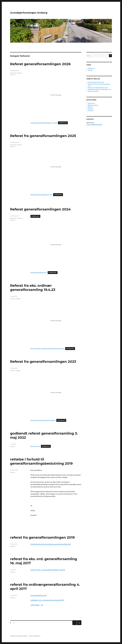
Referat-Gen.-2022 (35, 446)
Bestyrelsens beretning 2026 (96, 82)
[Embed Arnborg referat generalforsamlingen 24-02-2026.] (56, 95)
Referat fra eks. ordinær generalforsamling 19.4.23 (33, 288)
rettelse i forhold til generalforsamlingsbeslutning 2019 (41, 461)
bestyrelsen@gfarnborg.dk (94, 125)
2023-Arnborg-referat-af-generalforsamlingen (43, 420)
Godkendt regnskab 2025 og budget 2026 (99, 90)
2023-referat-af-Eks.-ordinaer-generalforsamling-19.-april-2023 (47, 348)
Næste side (79, 625)
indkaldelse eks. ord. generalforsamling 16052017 (47, 600)
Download (63, 123)
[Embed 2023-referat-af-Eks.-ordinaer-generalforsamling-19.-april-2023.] (56, 321)
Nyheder (20, 73)
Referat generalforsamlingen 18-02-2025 (41, 195)
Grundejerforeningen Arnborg (29, 13)
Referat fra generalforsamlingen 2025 (43, 136)
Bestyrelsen (13, 73)
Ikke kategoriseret (93, 105)
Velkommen (91, 68)
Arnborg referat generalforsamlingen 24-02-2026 (44, 123)
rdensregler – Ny (37, 605)
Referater (13, 75)
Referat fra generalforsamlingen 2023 (43, 362)
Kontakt (90, 70)
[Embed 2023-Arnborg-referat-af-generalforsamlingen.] (56, 393)
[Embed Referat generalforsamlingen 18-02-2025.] (56, 167)
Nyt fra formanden (93, 91)
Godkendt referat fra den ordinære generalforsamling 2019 (51, 544)
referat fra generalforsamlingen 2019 (42, 537)
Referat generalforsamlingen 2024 (40, 209)
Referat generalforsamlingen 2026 (40, 64)
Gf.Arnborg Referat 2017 (38, 595)
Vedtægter (91, 111)
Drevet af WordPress (35, 636)
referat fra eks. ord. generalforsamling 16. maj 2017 (48, 570)
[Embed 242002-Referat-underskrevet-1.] (56, 245)
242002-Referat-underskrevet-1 (39, 272)
